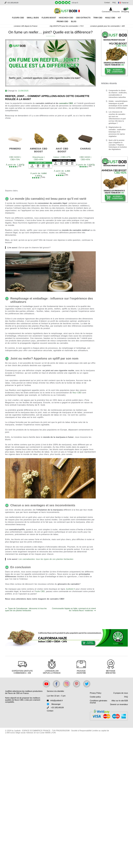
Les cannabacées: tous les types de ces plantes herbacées (46, 559)
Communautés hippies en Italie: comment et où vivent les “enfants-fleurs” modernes (74, 609)
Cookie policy (95, 697)
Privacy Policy (96, 693)
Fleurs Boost (49, 18)
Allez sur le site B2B (120, 701)
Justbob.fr (70, 589)
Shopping (125, 10)
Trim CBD (98, 18)
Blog (74, 21)
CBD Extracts (83, 18)
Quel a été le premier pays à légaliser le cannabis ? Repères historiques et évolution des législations (118, 145)
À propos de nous (121, 693)
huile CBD (40, 591)
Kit (120, 18)
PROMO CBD (62, 21)
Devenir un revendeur (119, 704)
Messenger (56, 704)
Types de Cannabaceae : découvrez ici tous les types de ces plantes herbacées (26, 609)
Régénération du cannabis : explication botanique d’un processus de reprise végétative (117, 132)
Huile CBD (110, 18)
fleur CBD (77, 393)
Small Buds (33, 18)
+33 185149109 (13, 3)
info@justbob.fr (57, 701)
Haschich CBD (66, 18)
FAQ (113, 3)
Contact (106, 3)
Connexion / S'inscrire (111, 12)
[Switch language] (123, 3)
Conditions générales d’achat (99, 702)
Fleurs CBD (18, 18)
